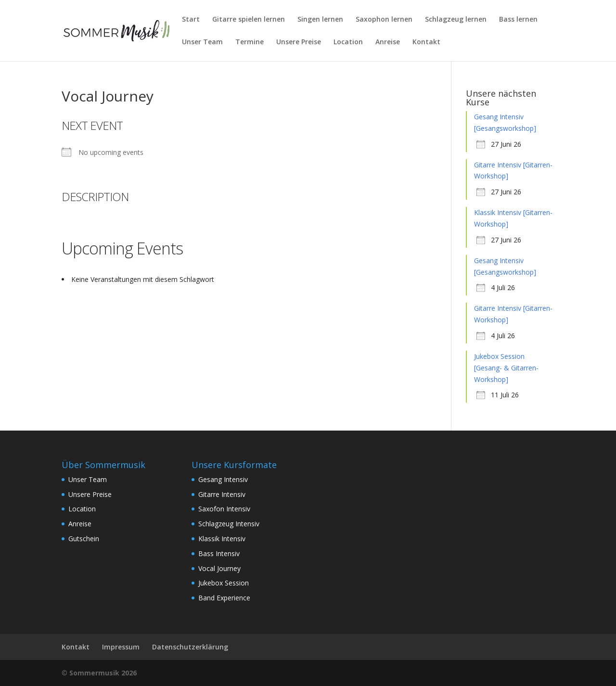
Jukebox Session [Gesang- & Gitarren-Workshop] (506, 368)
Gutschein (84, 539)
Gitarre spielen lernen (249, 20)
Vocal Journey (219, 568)
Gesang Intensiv (223, 479)
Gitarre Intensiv (222, 494)
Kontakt (426, 42)
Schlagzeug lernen (456, 20)
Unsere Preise (299, 42)
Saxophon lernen (384, 20)
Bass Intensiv (219, 553)
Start (191, 20)
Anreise (388, 42)
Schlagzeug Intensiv (229, 524)
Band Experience (224, 598)
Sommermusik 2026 (103, 673)
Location (348, 42)
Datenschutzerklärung (190, 647)
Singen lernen (320, 20)
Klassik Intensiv (222, 539)
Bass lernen (518, 20)
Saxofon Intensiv (224, 509)
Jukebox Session (224, 583)
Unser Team (202, 42)
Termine (250, 42)
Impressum (121, 647)
